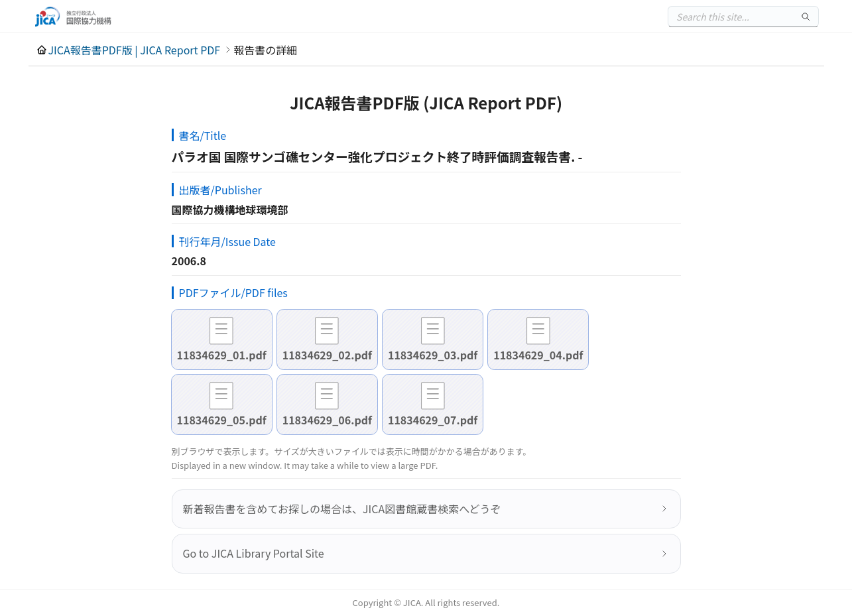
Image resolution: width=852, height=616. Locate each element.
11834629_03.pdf (433, 355)
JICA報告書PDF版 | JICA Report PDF (135, 50)
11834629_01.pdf (222, 355)
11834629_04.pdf (538, 355)
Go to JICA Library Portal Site (254, 553)
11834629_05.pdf (222, 420)
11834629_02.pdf (327, 355)
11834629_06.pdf (327, 420)
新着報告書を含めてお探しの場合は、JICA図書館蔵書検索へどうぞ (342, 509)
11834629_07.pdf (433, 420)
